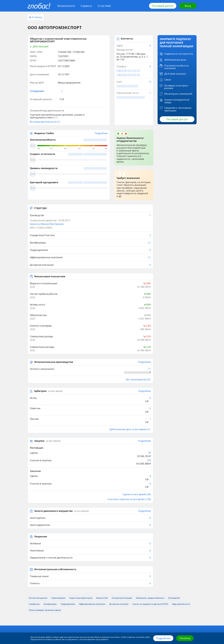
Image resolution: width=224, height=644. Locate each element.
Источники (91, 602)
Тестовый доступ (163, 6)
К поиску (36, 17)
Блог (30, 597)
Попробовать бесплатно (178, 570)
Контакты (120, 593)
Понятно (185, 638)
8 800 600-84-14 (182, 594)
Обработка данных (123, 597)
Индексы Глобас (44, 113)
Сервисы (86, 6)
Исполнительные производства (54, 319)
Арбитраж (40, 345)
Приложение (62, 602)
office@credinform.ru (180, 611)
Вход (188, 6)
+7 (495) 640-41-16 (183, 606)
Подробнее (163, 638)
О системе (104, 6)
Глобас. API (62, 597)
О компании (91, 597)
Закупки (39, 384)
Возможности (66, 6)
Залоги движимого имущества (53, 441)
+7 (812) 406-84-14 (183, 600)
